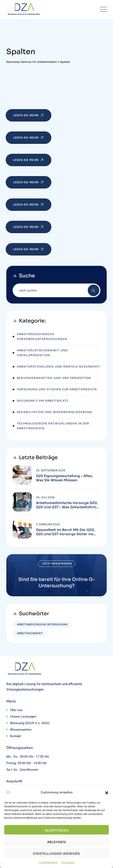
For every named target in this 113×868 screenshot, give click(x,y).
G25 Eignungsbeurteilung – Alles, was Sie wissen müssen (64, 478)
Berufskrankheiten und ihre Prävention (54, 378)
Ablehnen (57, 842)
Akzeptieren (57, 830)
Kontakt (16, 736)
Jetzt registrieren (57, 564)
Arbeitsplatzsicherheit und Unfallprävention (42, 353)
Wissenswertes (21, 730)
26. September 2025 (51, 470)
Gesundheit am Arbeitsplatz (43, 401)
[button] (107, 792)
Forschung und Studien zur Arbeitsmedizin (57, 389)
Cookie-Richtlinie (48, 863)
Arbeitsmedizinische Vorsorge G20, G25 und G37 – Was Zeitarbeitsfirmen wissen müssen (68, 505)
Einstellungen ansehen (56, 854)
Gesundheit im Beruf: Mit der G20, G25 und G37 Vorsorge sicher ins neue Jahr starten (65, 532)
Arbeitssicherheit (30, 633)
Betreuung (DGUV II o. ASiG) (30, 723)
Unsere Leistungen (23, 717)
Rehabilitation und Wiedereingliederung (55, 412)
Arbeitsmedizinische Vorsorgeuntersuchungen (42, 337)
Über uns (16, 710)
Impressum (68, 863)
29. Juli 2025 (45, 497)
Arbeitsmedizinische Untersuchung (42, 624)
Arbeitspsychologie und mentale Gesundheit (58, 367)
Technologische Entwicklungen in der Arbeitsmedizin (53, 426)
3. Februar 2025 (48, 524)
